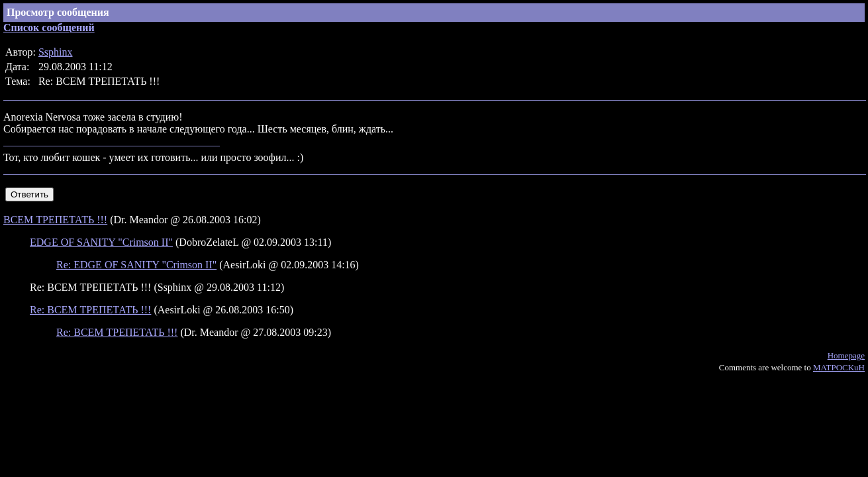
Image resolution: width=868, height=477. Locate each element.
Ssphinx (56, 52)
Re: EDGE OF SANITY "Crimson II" (136, 265)
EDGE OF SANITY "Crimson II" (101, 242)
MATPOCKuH (839, 367)
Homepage (846, 355)
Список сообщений (49, 27)
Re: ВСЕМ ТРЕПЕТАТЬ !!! (90, 310)
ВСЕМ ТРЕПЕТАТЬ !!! (55, 220)
